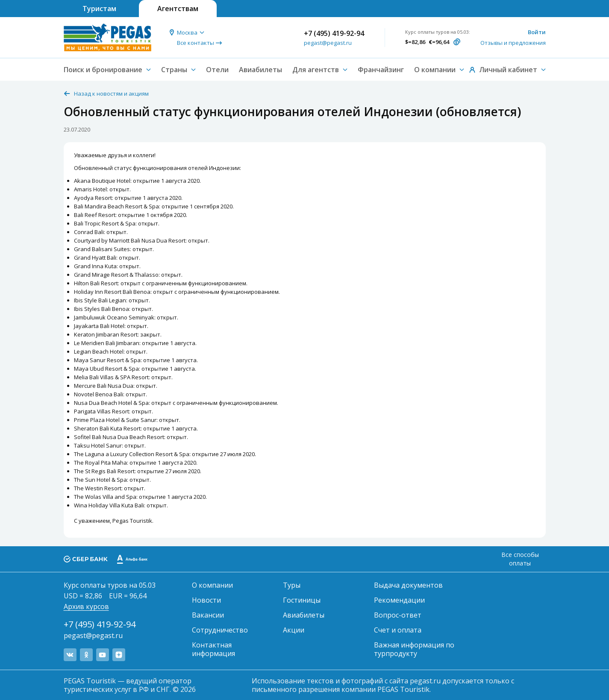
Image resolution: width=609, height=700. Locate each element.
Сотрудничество (220, 630)
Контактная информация (213, 649)
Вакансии (208, 615)
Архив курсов (86, 606)
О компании (212, 585)
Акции (294, 630)
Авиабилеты (260, 70)
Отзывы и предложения (513, 43)
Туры (292, 585)
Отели (217, 70)
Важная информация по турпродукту (414, 649)
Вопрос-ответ (398, 615)
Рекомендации (399, 600)
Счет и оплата (398, 630)
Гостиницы (302, 600)
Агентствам (178, 9)
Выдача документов (408, 585)
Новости (206, 600)
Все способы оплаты (520, 559)
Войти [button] (537, 32)
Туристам (99, 9)
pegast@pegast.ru (328, 43)
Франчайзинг (381, 70)
